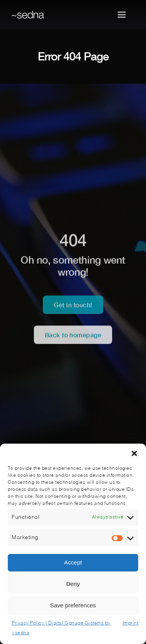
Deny (73, 584)
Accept (73, 562)
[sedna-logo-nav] (28, 14)
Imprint (131, 623)
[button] (134, 453)
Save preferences (73, 605)
